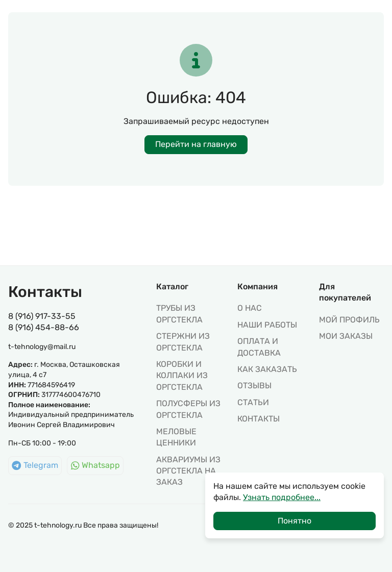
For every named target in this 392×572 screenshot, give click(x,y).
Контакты (259, 419)
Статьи (253, 402)
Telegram (35, 465)
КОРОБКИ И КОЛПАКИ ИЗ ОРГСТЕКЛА (182, 376)
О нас (250, 308)
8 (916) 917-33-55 (42, 316)
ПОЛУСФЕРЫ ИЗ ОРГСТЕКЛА (188, 409)
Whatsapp (95, 465)
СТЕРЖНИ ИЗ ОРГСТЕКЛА (183, 342)
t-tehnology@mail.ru (42, 347)
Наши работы (267, 325)
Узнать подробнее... (282, 497)
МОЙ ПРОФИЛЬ (349, 320)
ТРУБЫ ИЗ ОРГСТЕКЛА (179, 314)
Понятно (295, 521)
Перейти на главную (196, 144)
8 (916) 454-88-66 (44, 327)
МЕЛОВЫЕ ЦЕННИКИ (176, 437)
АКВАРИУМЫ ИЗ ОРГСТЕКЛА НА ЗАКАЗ (188, 471)
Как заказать (267, 369)
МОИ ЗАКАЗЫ (346, 336)
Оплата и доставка (259, 347)
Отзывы (254, 386)
